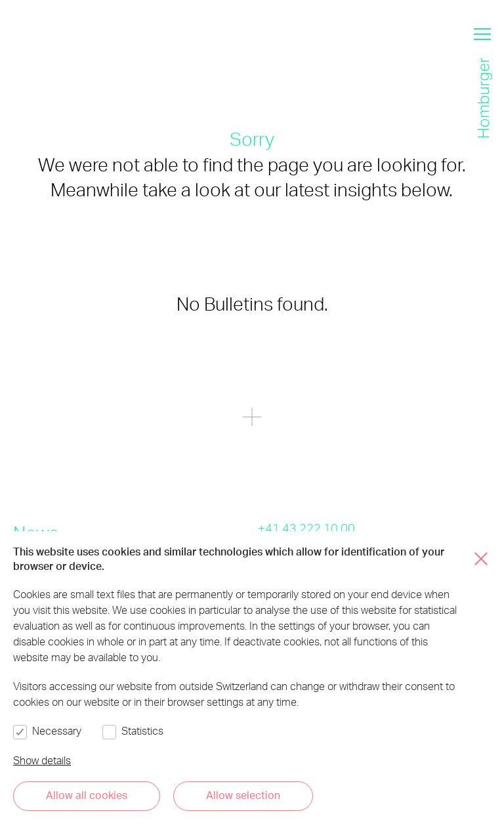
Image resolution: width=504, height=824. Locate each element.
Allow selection (243, 795)
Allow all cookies (87, 795)
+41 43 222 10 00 (306, 528)
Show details (42, 760)
